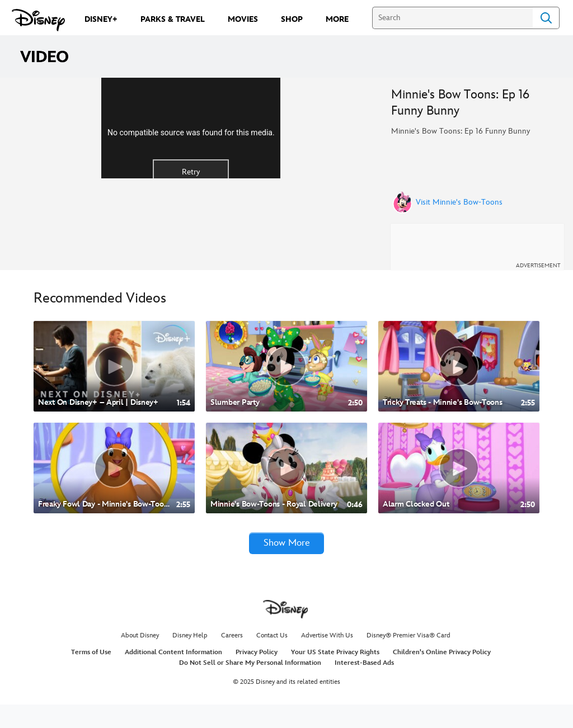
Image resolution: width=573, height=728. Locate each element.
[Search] (452, 18)
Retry (191, 228)
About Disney (140, 659)
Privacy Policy (257, 675)
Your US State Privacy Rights (335, 675)
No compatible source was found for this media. (191, 189)
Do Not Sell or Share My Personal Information (250, 686)
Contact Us (272, 659)
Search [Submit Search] (546, 18)
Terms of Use (91, 675)
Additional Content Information (173, 675)
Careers (232, 659)
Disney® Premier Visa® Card (408, 659)
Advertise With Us (327, 659)
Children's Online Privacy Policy (442, 675)
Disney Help (190, 659)
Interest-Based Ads (364, 686)
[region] (191, 185)
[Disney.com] (38, 20)
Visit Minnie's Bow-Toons (459, 202)
